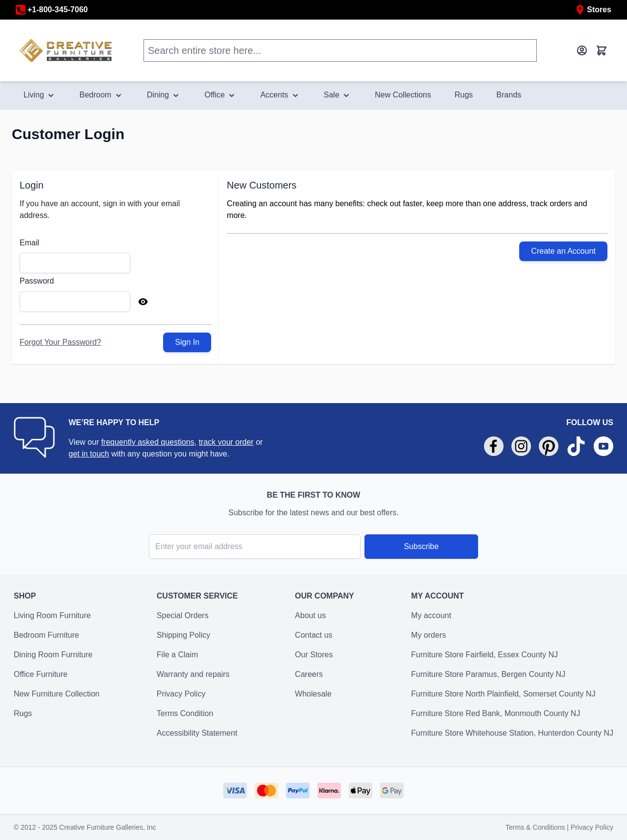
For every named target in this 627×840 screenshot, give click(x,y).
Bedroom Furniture (46, 635)
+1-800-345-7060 (52, 10)
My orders (428, 635)
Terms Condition (185, 713)
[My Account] (582, 50)
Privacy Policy (181, 694)
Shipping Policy (183, 635)
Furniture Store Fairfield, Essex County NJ (484, 655)
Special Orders (183, 615)
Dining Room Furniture (53, 655)
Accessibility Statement (197, 733)
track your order (226, 442)
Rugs (23, 713)
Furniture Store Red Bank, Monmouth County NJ (495, 713)
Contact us (313, 635)
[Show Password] (143, 302)
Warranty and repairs (193, 674)
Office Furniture (41, 674)
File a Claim (177, 655)
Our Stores (314, 655)
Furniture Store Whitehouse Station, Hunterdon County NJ (512, 733)
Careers (309, 674)
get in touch (89, 454)
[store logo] (66, 50)
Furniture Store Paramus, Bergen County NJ (488, 674)
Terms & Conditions (536, 827)
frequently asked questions (147, 442)
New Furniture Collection (57, 694)
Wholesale (313, 694)
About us (310, 615)
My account (431, 615)
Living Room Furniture (52, 615)
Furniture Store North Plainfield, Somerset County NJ (503, 694)
